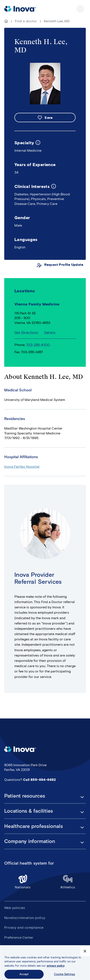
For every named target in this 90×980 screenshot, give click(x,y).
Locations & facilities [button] (29, 811)
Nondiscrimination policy (25, 918)
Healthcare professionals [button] (34, 826)
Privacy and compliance (24, 927)
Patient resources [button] (25, 796)
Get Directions (26, 332)
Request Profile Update (64, 265)
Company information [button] (30, 841)
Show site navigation (80, 9)
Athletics (68, 882)
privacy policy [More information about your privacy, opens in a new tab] (56, 970)
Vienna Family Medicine (37, 304)
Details (50, 332)
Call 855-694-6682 (39, 780)
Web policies (15, 908)
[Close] (85, 955)
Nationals (23, 882)
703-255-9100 (38, 345)
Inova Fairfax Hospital (22, 467)
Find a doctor (26, 21)
